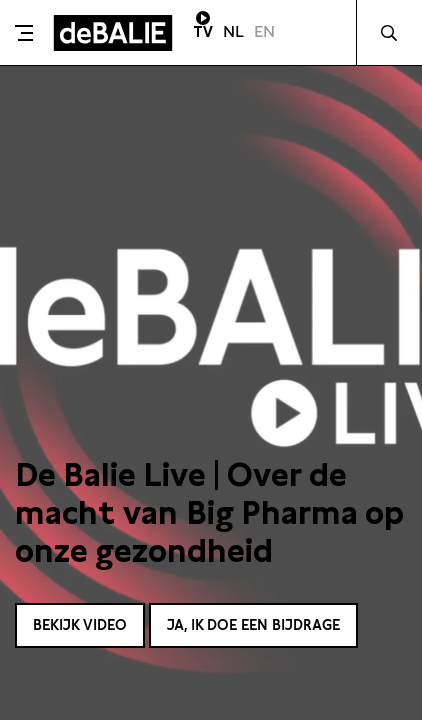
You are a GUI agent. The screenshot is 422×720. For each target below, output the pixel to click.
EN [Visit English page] (264, 31)
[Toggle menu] (24, 33)
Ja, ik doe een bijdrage (253, 625)
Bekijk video (80, 625)
